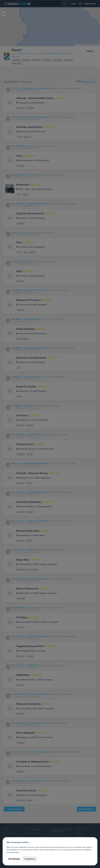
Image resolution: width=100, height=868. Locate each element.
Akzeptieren (30, 859)
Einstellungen (14, 859)
